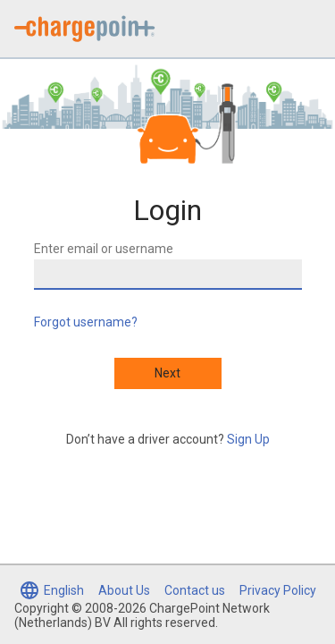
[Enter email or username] (168, 275)
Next (167, 373)
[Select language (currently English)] (51, 590)
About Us (124, 590)
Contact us (195, 590)
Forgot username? (86, 322)
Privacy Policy (278, 590)
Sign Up (248, 439)
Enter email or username (104, 249)
